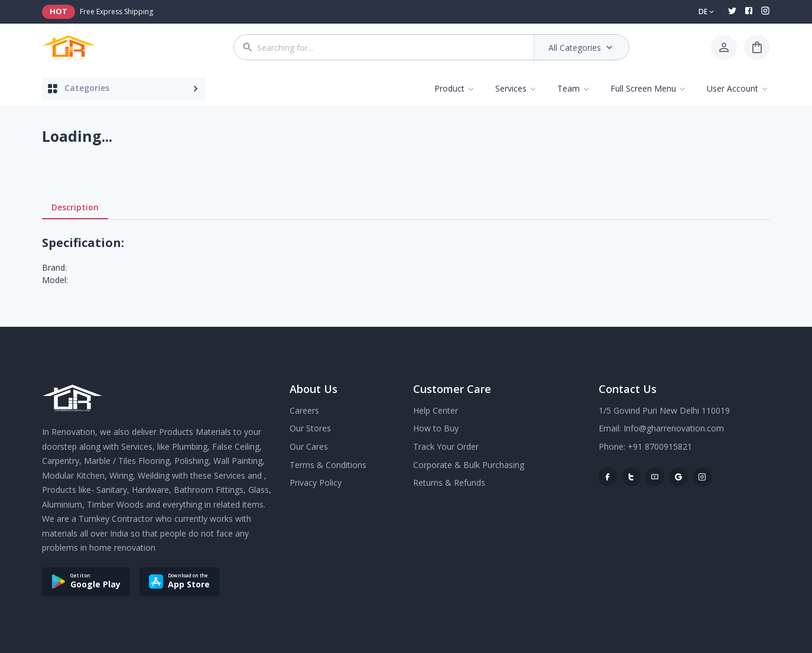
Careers (304, 410)
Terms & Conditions (328, 465)
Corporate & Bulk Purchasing (469, 465)
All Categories (582, 47)
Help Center (436, 410)
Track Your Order (446, 446)
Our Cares (309, 446)
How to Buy (436, 428)
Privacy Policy (316, 483)
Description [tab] (75, 207)
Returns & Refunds (449, 483)
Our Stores (310, 428)
